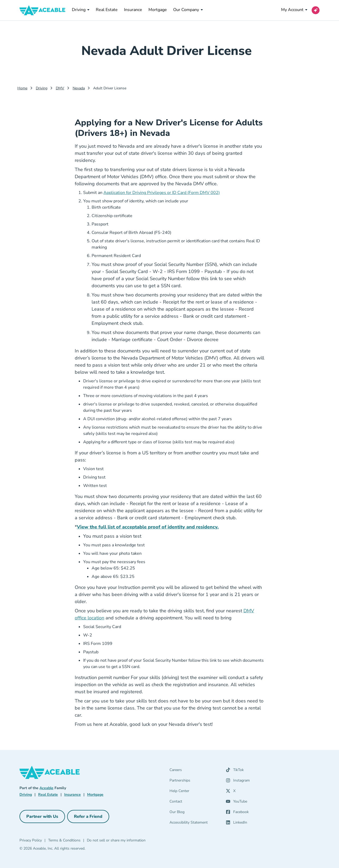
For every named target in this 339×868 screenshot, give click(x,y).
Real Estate (107, 10)
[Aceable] (43, 10)
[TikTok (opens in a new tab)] (235, 771)
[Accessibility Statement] (195, 824)
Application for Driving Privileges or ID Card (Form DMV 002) (162, 193)
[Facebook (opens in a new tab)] (237, 813)
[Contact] (195, 803)
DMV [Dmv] (60, 88)
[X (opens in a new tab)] (231, 792)
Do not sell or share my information (116, 840)
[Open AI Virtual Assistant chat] (316, 10)
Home (22, 88)
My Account (294, 10)
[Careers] (195, 771)
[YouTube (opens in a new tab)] (236, 803)
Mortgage (158, 10)
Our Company (188, 10)
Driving (81, 10)
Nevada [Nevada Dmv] (79, 88)
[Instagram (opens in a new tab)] (238, 782)
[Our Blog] (195, 813)
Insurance (133, 10)
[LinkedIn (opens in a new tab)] (236, 824)
